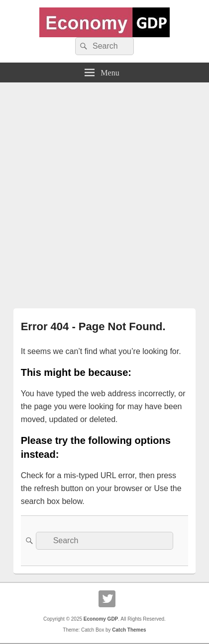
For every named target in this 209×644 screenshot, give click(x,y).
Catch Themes (129, 630)
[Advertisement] (104, 192)
